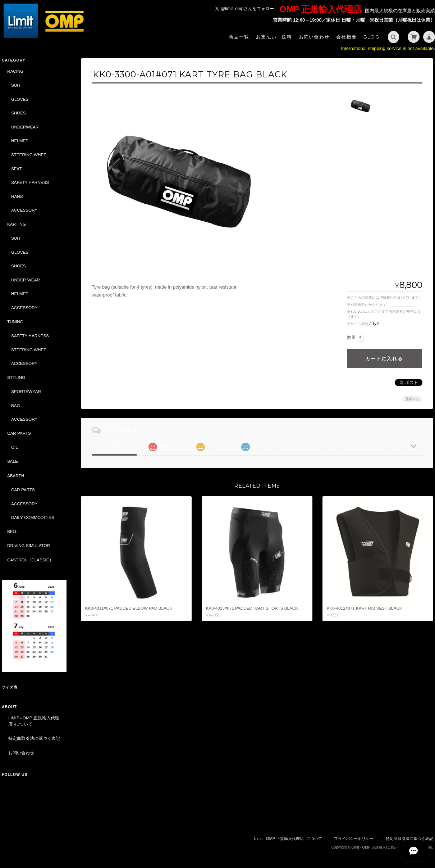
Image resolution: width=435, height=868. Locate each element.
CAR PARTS (19, 433)
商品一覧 (239, 37)
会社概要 (346, 37)
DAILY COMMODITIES (33, 517)
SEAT (17, 169)
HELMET (20, 141)
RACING (15, 71)
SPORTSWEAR (26, 391)
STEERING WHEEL (30, 155)
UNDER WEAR (26, 280)
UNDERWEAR (25, 127)
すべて (114, 446)
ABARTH (16, 476)
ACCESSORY (24, 210)
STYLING (16, 377)
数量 (351, 338)
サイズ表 (10, 687)
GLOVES (20, 99)
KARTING (17, 224)
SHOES (19, 113)
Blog (371, 37)
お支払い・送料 (274, 37)
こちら (374, 324)
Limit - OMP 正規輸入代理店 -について (34, 721)
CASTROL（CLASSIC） (30, 560)
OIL (15, 447)
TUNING (15, 322)
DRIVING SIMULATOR (29, 545)
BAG (16, 405)
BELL (12, 531)
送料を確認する (403, 305)
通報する (412, 399)
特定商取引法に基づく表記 (34, 738)
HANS (17, 196)
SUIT (16, 85)
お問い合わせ (314, 37)
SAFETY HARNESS (30, 182)
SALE (13, 461)
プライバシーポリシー (354, 838)
